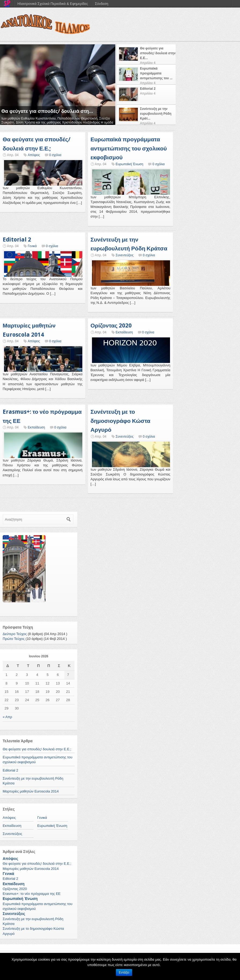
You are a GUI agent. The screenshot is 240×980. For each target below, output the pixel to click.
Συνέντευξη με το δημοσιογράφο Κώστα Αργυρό (121, 421)
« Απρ (7, 717)
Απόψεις (34, 155)
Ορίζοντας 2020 (111, 325)
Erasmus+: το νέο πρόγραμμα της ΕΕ (32, 894)
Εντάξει (124, 972)
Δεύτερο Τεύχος (15, 634)
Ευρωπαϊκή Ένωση (129, 164)
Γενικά (32, 246)
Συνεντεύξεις (125, 255)
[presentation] (146, 54)
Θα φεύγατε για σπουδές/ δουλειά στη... (47, 111)
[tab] (146, 54)
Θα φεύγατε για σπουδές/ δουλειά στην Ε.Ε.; (37, 749)
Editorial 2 (17, 239)
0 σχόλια (55, 155)
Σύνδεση (102, 4)
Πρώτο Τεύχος (14, 639)
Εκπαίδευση (124, 332)
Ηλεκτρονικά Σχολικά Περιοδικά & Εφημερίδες (53, 4)
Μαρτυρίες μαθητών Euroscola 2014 (31, 791)
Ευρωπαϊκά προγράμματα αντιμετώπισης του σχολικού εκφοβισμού (129, 148)
